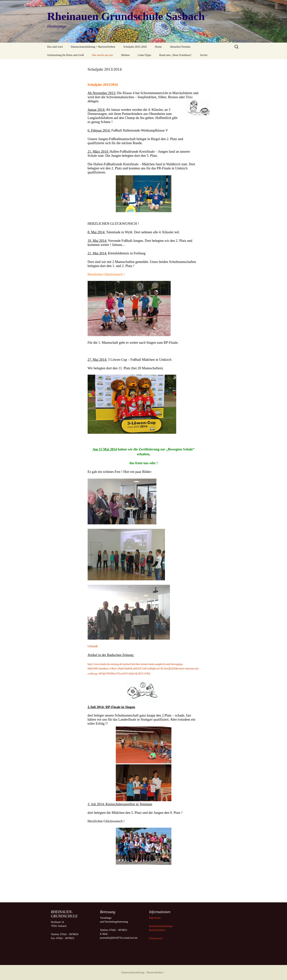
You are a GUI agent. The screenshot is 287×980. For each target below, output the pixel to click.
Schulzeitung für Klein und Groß (65, 55)
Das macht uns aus (102, 55)
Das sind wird (55, 47)
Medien (125, 55)
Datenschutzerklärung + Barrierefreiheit (93, 47)
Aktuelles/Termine (180, 47)
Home (158, 47)
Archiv (204, 55)
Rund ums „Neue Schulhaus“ (176, 55)
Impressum (155, 918)
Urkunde (93, 646)
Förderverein (156, 938)
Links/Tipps (145, 55)
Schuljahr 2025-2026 (135, 47)
